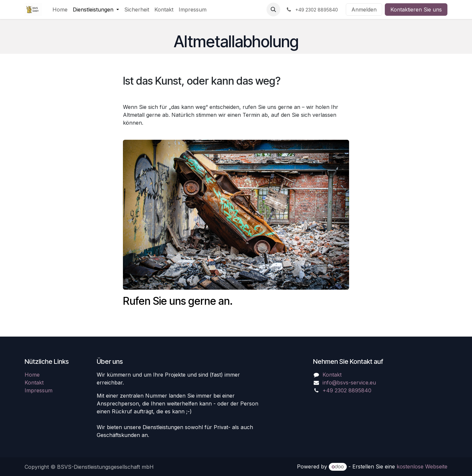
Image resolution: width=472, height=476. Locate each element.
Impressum (39, 390)
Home (32, 375)
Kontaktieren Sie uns (416, 10)
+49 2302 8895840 (347, 390)
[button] (273, 10)
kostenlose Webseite (422, 466)
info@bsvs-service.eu (349, 383)
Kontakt (34, 383)
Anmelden (364, 10)
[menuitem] (60, 10)
